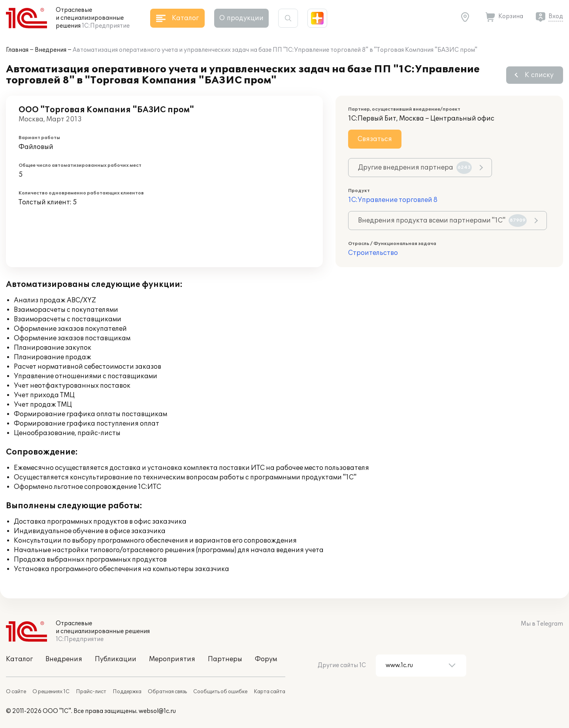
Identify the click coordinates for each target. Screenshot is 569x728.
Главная (17, 50)
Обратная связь (167, 692)
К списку (539, 75)
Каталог (19, 659)
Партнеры (225, 659)
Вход (556, 16)
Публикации (116, 659)
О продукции (241, 18)
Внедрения (51, 50)
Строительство (373, 253)
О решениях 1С (51, 692)
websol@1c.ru (157, 711)
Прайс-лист (91, 692)
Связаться (375, 139)
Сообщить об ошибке (220, 692)
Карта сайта (269, 692)
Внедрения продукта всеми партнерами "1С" (442, 221)
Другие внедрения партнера (415, 168)
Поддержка (127, 692)
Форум (266, 659)
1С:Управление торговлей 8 (393, 200)
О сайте (16, 692)
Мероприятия (172, 659)
